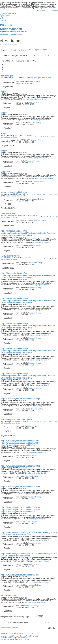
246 (52, 136)
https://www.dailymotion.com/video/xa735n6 (20, 487)
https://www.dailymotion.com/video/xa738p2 (20, 466)
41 (44, 216)
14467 (44, 195)
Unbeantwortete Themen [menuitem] (9, 13)
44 (53, 216)
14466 (39, 195)
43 (50, 216)
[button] (30, 56)
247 (56, 136)
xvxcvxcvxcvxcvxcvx (10, 256)
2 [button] (38, 56)
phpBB (11, 636)
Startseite (4, 633)
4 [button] (45, 56)
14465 (34, 195)
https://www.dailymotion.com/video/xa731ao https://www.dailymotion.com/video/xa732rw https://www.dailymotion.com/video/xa (20, 509)
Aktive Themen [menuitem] (5, 15)
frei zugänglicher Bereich (42, 78)
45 (56, 216)
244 (45, 136)
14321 (50, 422)
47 (47, 259)
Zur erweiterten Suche (8, 44)
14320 (44, 422)
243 (41, 136)
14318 (34, 422)
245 (48, 136)
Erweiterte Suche (19, 50)
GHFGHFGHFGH (8, 214)
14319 (39, 422)
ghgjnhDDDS (7, 171)
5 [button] (49, 56)
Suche (4, 50)
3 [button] (42, 56)
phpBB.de (24, 638)
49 (53, 259)
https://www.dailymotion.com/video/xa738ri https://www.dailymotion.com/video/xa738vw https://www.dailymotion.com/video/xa (21, 443)
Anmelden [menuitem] (54, 11)
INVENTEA (25, 639)
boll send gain (7, 76)
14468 (50, 195)
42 (47, 216)
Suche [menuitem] (2, 19)
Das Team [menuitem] (3, 20)
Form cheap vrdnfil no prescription (16, 419)
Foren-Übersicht (17, 633)
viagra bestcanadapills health (14, 192)
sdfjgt (3, 133)
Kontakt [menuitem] (30, 633)
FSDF (3, 92)
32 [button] (55, 56)
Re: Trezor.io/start (9, 595)
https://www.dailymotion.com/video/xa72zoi (20, 575)
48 (50, 259)
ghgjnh (4, 113)
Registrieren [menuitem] (42, 11)
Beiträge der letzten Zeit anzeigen (19, 617)
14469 (55, 195)
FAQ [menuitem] (2, 17)
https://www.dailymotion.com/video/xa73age (20, 399)
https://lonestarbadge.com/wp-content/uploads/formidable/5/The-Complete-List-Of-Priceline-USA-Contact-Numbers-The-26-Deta (28, 233)
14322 (55, 422)
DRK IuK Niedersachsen (11, 27)
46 (44, 259)
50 (56, 259)
